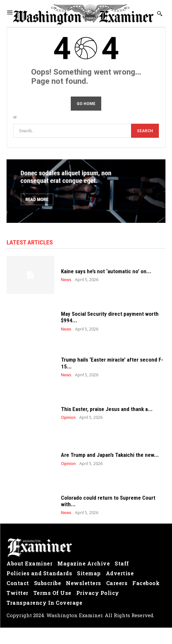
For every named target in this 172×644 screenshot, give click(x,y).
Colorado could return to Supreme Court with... (108, 501)
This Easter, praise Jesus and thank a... (107, 409)
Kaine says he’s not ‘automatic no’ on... (106, 271)
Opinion (68, 418)
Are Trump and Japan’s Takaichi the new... (110, 455)
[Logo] (86, 548)
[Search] (145, 131)
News (66, 280)
